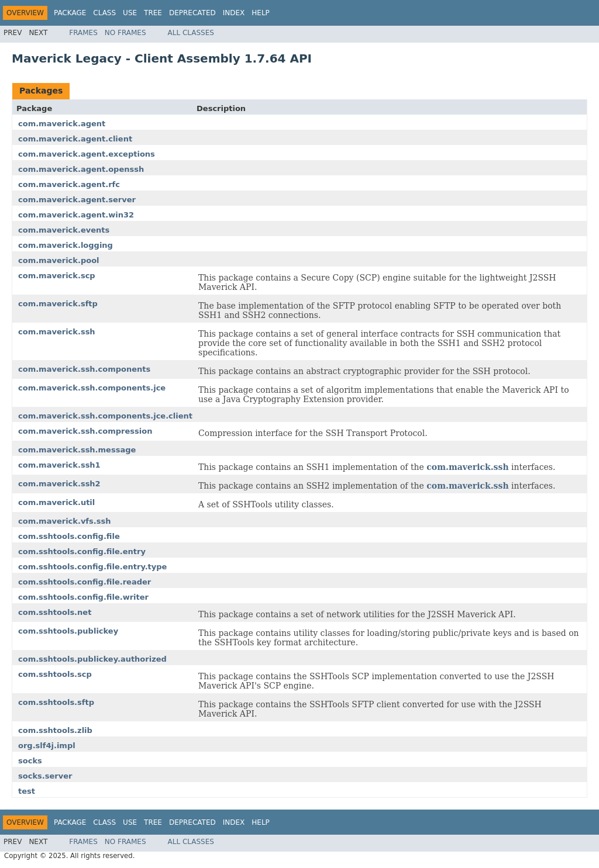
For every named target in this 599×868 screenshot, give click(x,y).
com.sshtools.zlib (55, 730)
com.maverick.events (64, 230)
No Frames (125, 33)
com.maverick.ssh (57, 332)
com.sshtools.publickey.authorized (92, 659)
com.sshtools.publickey (68, 631)
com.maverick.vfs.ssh (64, 521)
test (27, 791)
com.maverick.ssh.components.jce (92, 388)
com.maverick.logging (66, 245)
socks (30, 761)
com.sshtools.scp (55, 674)
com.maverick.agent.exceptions (87, 154)
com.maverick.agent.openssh (81, 169)
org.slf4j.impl (47, 746)
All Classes (191, 33)
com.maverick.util (56, 502)
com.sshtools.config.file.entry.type (92, 567)
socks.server (45, 776)
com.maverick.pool (59, 260)
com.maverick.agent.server (77, 200)
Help (261, 13)
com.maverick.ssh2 (59, 484)
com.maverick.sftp (58, 304)
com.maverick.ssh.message (77, 450)
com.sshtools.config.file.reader (85, 582)
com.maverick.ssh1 (59, 465)
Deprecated (192, 13)
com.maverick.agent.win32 (76, 215)
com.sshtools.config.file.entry (82, 551)
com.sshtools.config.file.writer (83, 597)
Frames (83, 33)
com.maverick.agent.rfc (69, 184)
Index (234, 13)
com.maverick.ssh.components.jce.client (105, 416)
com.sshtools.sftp (56, 702)
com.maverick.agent (62, 124)
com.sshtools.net (55, 612)
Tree (153, 13)
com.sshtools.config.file (69, 536)
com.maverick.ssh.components (84, 369)
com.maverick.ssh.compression (85, 431)
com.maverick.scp (57, 276)
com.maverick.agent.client (75, 139)
